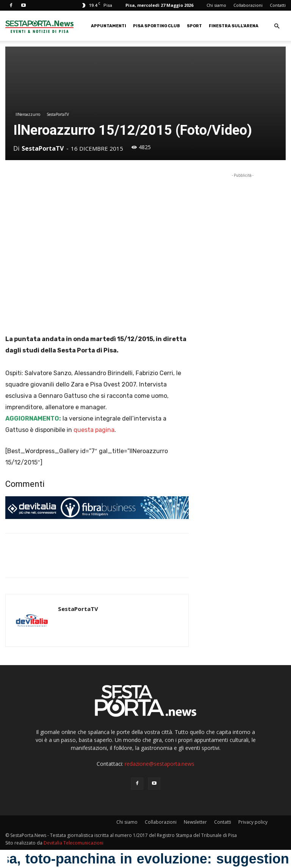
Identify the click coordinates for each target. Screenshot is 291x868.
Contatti (278, 5)
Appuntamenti (109, 26)
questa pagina (94, 430)
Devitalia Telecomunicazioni (74, 843)
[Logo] (39, 26)
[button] (277, 26)
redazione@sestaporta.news (160, 764)
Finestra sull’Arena (234, 26)
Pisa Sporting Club (156, 26)
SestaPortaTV (58, 114)
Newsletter (195, 822)
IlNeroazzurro (28, 114)
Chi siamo (216, 5)
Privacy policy (253, 822)
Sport (194, 26)
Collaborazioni (248, 5)
